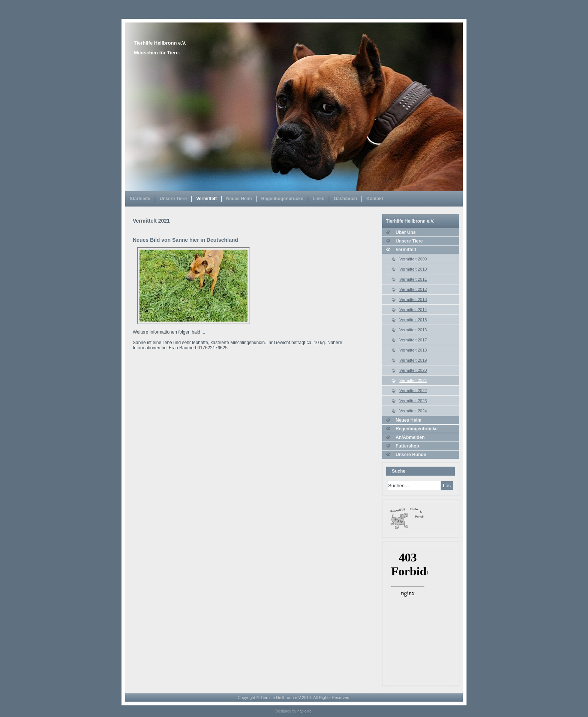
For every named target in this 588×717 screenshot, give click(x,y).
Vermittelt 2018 (413, 350)
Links (319, 199)
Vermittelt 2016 (413, 330)
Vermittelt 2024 (413, 411)
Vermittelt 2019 (413, 360)
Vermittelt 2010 (413, 269)
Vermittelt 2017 (413, 340)
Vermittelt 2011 (413, 279)
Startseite (140, 199)
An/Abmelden (410, 437)
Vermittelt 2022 (413, 391)
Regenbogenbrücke (282, 199)
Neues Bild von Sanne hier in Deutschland (185, 240)
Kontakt (375, 199)
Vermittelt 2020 (413, 370)
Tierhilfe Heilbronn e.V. (160, 43)
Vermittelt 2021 (413, 380)
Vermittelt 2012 (413, 289)
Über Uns (406, 232)
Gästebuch (345, 199)
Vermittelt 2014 (413, 310)
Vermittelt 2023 (413, 401)
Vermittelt (206, 199)
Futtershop (407, 446)
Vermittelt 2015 (413, 320)
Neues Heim (239, 199)
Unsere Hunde (411, 455)
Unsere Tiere (173, 199)
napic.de (304, 711)
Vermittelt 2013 (413, 299)
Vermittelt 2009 (413, 259)
